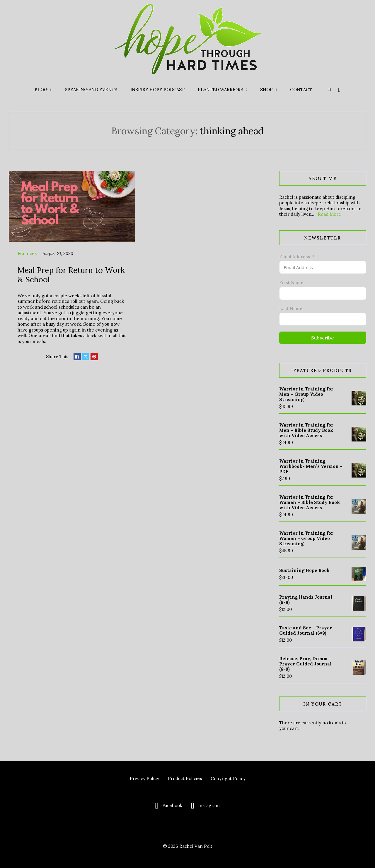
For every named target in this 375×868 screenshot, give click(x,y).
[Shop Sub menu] (276, 90)
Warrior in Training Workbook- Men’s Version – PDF (311, 466)
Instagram (209, 805)
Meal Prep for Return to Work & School (71, 275)
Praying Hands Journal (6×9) (306, 600)
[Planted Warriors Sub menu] (247, 90)
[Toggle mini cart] (339, 90)
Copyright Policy (228, 778)
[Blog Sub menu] (51, 90)
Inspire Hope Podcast (157, 90)
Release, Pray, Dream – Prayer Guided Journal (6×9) (305, 664)
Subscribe (323, 338)
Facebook (172, 805)
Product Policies (185, 778)
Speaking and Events (91, 90)
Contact (301, 90)
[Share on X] (86, 357)
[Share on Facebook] (77, 357)
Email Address (295, 257)
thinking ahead (232, 131)
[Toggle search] (330, 90)
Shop (266, 90)
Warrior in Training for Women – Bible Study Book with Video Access (310, 502)
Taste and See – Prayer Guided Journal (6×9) (306, 630)
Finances (27, 253)
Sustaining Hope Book (304, 570)
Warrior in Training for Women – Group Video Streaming (306, 538)
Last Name (291, 309)
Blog (41, 90)
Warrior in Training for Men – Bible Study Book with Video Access (306, 430)
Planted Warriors (220, 90)
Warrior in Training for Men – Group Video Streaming (306, 394)
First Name (291, 282)
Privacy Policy (144, 778)
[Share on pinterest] (94, 357)
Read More (329, 214)
